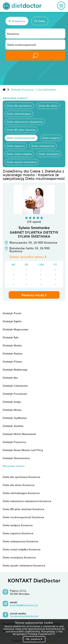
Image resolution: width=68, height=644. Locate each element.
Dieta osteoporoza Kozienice (20, 541)
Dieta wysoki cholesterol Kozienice (24, 565)
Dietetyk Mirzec (12, 410)
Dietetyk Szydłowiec (15, 418)
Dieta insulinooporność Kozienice (23, 517)
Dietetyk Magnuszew (16, 329)
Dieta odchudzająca (19, 114)
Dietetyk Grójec (12, 402)
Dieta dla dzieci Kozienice (19, 485)
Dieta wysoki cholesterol (22, 162)
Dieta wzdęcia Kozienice (18, 525)
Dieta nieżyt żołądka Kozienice (22, 549)
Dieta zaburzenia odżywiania (25, 122)
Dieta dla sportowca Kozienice (21, 477)
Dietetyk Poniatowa (15, 394)
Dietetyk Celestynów (15, 386)
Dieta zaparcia (16, 146)
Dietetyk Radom (13, 353)
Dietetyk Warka (12, 345)
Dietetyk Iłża (10, 378)
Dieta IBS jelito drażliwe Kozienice (23, 509)
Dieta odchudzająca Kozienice (21, 493)
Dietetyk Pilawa (12, 361)
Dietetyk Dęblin (12, 321)
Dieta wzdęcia (51, 138)
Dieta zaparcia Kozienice (18, 533)
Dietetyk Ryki (11, 337)
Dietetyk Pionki (12, 313)
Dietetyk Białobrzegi (15, 369)
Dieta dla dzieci (48, 106)
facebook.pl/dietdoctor (24, 616)
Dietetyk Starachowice (16, 458)
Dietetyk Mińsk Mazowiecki (19, 434)
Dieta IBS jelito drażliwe (21, 130)
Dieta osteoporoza (43, 146)
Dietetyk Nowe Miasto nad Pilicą (23, 450)
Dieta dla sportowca (19, 106)
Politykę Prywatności (41, 634)
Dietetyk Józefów (13, 426)
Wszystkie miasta (14, 466)
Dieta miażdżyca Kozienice (19, 557)
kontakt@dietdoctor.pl (24, 605)
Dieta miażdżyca (49, 154)
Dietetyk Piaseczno (14, 442)
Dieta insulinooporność (21, 138)
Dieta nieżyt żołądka (19, 154)
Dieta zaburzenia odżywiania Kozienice (27, 501)
